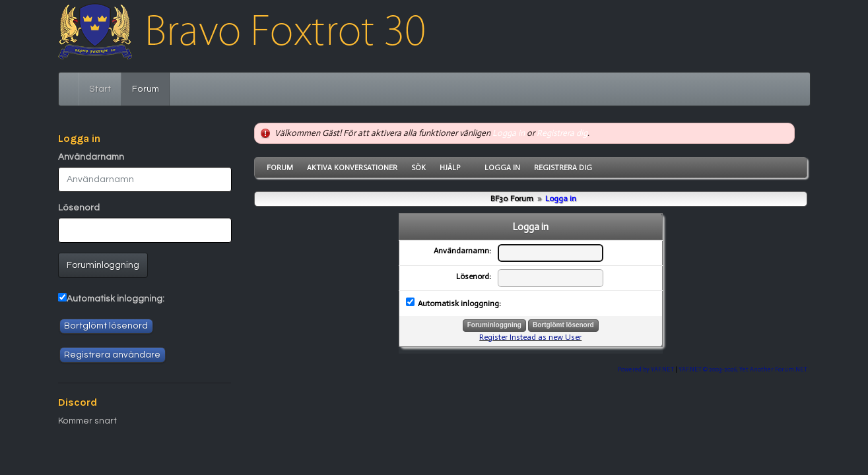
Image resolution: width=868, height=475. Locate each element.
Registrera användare (112, 355)
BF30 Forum (512, 199)
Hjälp (450, 168)
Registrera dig (562, 133)
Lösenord (79, 208)
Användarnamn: (462, 251)
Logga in (509, 133)
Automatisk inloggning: (116, 299)
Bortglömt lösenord (106, 326)
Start (100, 89)
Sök (418, 168)
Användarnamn (91, 157)
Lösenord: (474, 276)
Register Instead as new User (530, 337)
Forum (151, 88)
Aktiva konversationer (352, 168)
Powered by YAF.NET (646, 369)
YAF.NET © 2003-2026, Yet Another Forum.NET (743, 369)
